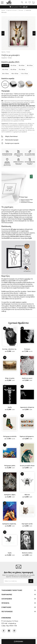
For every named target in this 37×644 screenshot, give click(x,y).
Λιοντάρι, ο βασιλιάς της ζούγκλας (12, 349)
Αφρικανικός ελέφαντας (27, 407)
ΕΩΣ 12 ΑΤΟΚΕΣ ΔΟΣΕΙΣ (30, 154)
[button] (2, 3)
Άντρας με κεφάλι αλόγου (27, 466)
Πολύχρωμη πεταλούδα (10, 436)
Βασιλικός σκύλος (27, 553)
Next (34, 33)
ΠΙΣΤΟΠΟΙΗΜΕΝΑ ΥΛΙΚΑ (30, 162)
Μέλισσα (27, 495)
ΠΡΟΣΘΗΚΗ (18, 642)
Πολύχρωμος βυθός (10, 466)
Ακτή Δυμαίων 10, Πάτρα (11, 621)
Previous (3, 33)
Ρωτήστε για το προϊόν (12, 143)
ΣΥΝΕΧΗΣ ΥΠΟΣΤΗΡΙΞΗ (18, 162)
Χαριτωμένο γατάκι (27, 524)
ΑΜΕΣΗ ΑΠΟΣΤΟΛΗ (18, 154)
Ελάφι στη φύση (10, 378)
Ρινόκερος (27, 349)
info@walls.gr (12, 623)
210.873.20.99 (18, 164)
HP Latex (14, 229)
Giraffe (10, 407)
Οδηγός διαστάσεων (11, 136)
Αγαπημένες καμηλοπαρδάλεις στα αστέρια (15, 524)
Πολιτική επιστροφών (12, 140)
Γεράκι (10, 553)
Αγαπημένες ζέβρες (10, 495)
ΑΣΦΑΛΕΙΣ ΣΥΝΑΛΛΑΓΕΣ (7, 163)
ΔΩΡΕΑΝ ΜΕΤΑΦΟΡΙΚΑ (7, 154)
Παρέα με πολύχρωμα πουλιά (28, 436)
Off (25, 7)
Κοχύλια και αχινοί (27, 378)
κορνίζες (27, 279)
